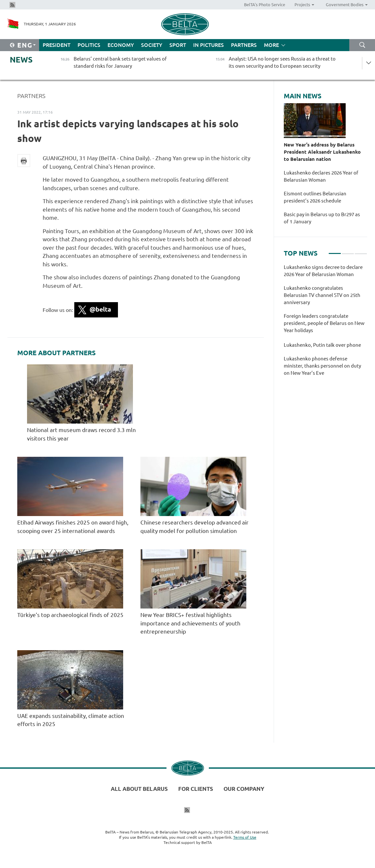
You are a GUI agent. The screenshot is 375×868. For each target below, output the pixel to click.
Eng (25, 45)
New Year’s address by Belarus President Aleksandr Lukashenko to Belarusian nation (322, 152)
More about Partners (57, 353)
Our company (244, 789)
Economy (121, 45)
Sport (178, 45)
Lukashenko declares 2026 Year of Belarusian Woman (321, 176)
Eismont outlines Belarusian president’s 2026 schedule (315, 197)
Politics (89, 45)
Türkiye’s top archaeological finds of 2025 (70, 615)
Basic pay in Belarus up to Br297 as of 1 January (322, 218)
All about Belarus (139, 789)
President (57, 45)
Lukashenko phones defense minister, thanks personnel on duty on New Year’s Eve (322, 366)
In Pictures (209, 45)
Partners (244, 45)
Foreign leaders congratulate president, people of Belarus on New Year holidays (324, 323)
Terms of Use (245, 837)
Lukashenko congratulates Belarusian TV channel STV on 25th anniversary (322, 295)
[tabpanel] (325, 323)
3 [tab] (361, 251)
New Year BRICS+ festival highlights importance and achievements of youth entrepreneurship (190, 623)
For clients (196, 789)
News (21, 60)
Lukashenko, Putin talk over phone (322, 345)
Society (152, 45)
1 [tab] (335, 251)
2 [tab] (348, 251)
